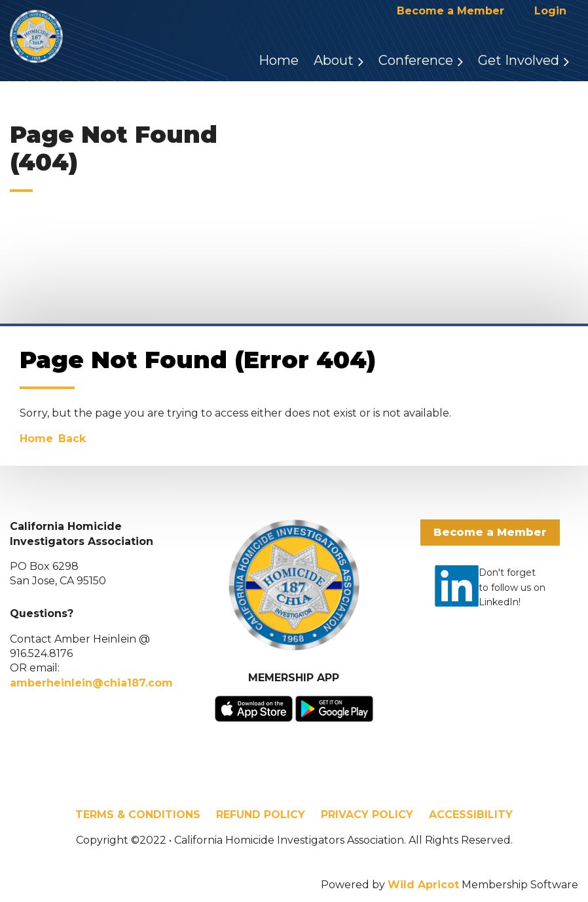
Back (72, 439)
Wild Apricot (423, 885)
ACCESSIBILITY (471, 815)
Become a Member (450, 11)
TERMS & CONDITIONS (138, 815)
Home (36, 439)
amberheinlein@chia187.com (91, 683)
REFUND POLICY (261, 815)
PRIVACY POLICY (367, 815)
